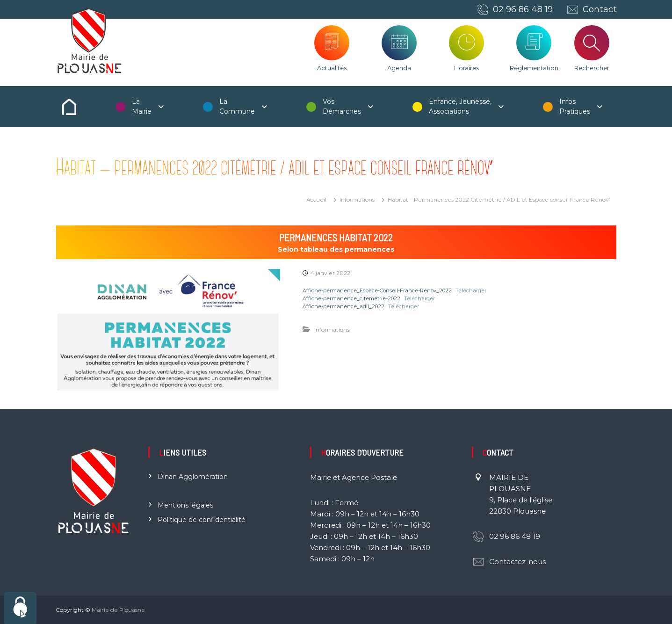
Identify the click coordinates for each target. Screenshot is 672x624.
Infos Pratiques (575, 106)
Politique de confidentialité (202, 520)
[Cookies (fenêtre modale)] (20, 608)
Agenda (399, 68)
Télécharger (471, 290)
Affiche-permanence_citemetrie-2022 (351, 298)
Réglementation (534, 68)
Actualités (332, 68)
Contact (600, 9)
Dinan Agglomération (193, 477)
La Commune (237, 106)
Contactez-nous (517, 562)
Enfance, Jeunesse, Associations (460, 106)
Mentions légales (185, 505)
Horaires (466, 68)
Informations (357, 200)
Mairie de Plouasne (118, 610)
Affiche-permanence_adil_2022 (343, 306)
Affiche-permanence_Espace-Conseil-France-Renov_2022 (377, 290)
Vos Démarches (342, 106)
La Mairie (142, 106)
